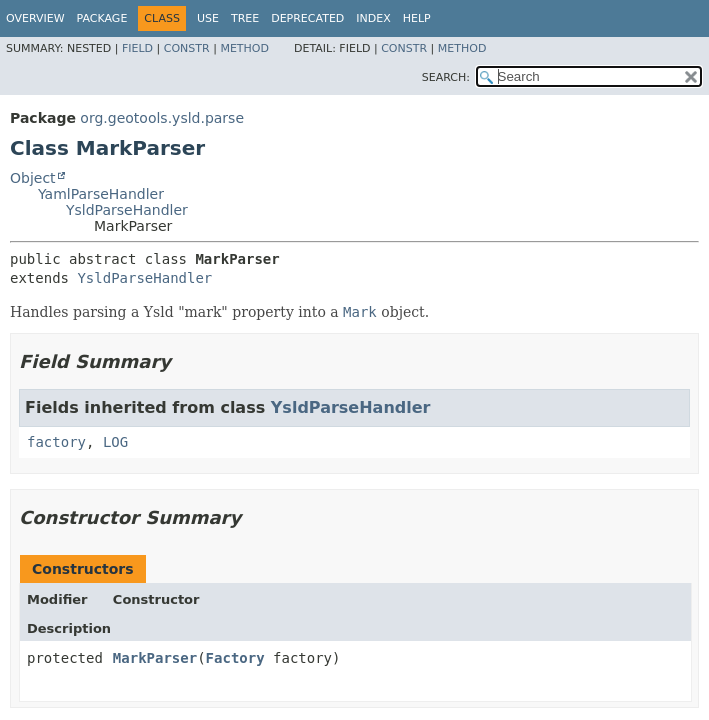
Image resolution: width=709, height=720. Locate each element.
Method (244, 48)
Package (102, 18)
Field (137, 48)
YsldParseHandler (127, 210)
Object (33, 178)
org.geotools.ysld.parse (162, 118)
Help (417, 18)
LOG (115, 442)
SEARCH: (446, 77)
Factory (235, 658)
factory (56, 442)
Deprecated (307, 18)
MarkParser (155, 658)
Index (373, 18)
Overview (35, 18)
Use (208, 18)
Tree (245, 18)
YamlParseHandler (101, 194)
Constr (187, 48)
